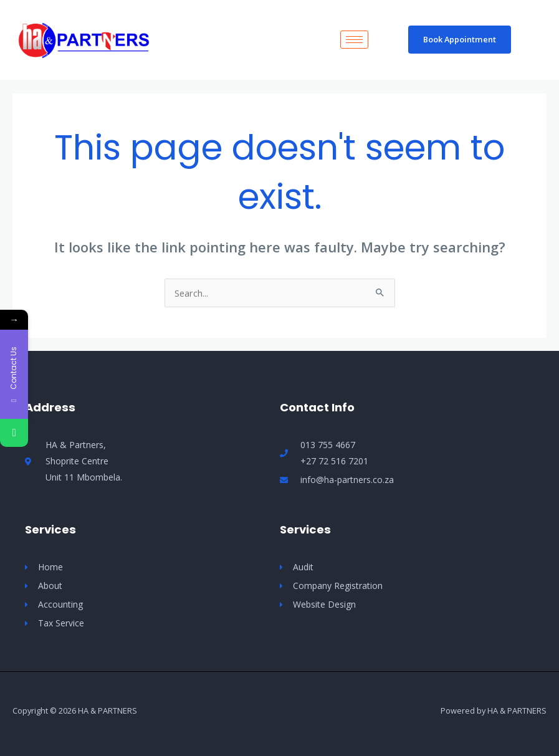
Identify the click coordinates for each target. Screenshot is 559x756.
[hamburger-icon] (354, 40)
